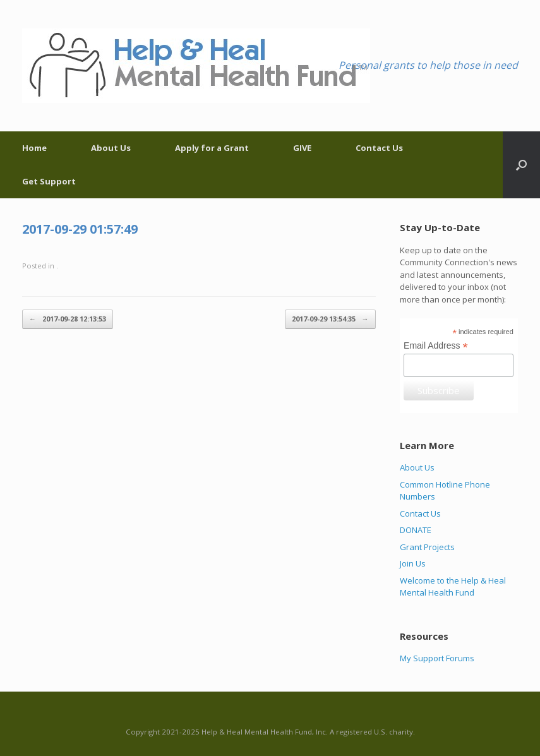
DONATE (416, 530)
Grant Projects (427, 547)
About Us (111, 148)
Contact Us (379, 148)
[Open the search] (521, 165)
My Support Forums (437, 658)
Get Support (49, 181)
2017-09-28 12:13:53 (68, 319)
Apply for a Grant (212, 148)
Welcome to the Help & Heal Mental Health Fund (453, 587)
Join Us (413, 563)
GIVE (302, 148)
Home (34, 148)
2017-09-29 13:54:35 (330, 319)
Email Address (436, 346)
